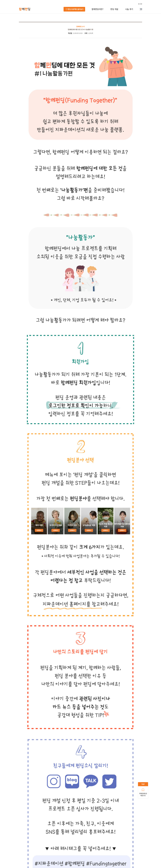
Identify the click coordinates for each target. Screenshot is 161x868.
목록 (138, 815)
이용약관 (61, 846)
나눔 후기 (129, 9)
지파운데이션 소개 (25, 846)
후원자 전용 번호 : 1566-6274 (28, 855)
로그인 (140, 4)
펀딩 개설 (114, 9)
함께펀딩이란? (97, 9)
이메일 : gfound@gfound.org (63, 855)
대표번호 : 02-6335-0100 (64, 853)
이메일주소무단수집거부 (75, 846)
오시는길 (37, 846)
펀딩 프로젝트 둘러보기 (76, 9)
